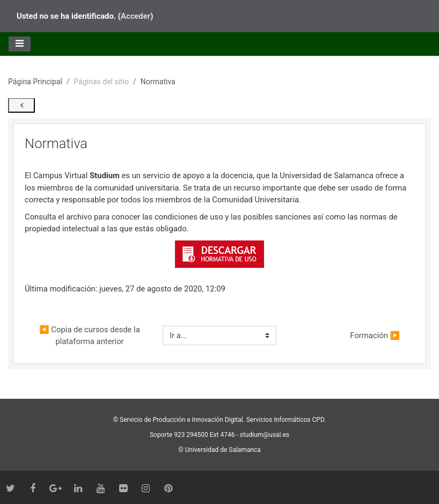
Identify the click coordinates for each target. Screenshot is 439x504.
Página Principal (35, 78)
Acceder (136, 14)
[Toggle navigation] (20, 41)
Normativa (158, 78)
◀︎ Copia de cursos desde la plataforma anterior (152, 350)
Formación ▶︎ (375, 350)
